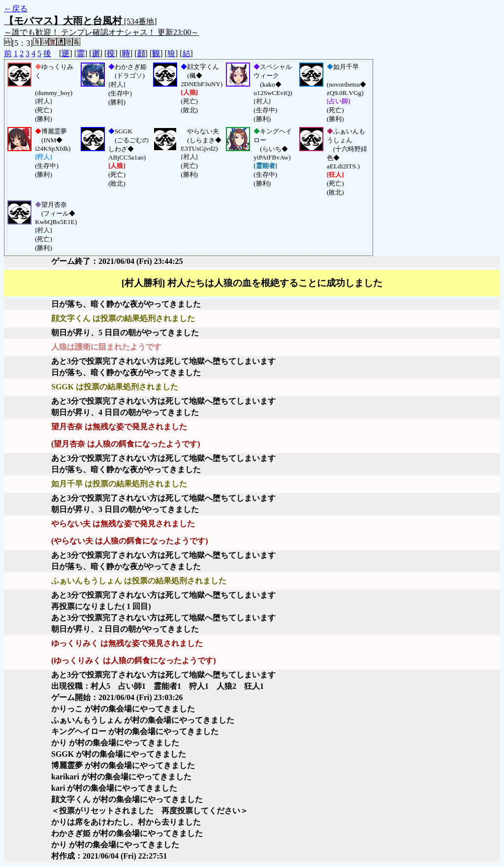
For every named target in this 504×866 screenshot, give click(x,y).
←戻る (16, 9)
